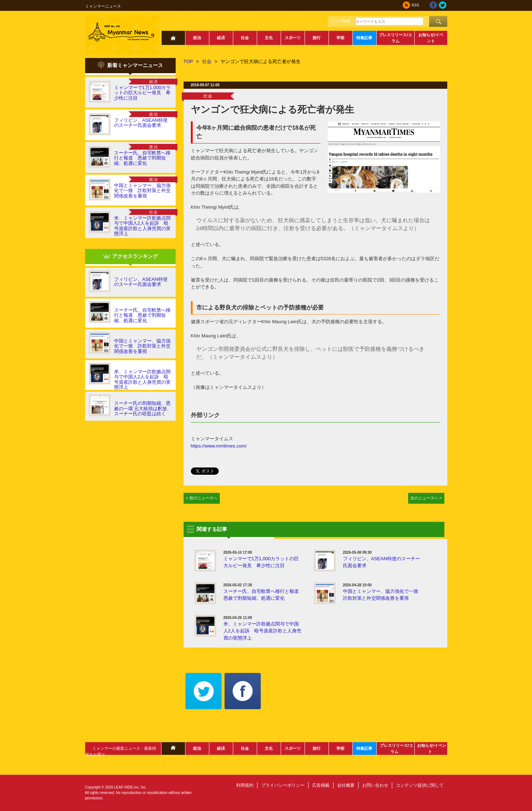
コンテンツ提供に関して (420, 785)
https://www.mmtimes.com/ (219, 446)
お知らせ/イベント (431, 38)
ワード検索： (343, 21)
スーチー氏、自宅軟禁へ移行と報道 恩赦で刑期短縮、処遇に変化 (142, 158)
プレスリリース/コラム (395, 38)
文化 (269, 38)
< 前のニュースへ (202, 498)
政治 (197, 38)
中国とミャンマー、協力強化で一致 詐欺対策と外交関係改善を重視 (142, 191)
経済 (221, 38)
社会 (245, 38)
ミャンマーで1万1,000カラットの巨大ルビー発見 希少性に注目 (143, 93)
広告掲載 (321, 785)
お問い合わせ (375, 785)
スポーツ (293, 38)
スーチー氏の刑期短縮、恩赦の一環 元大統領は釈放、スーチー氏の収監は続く (143, 408)
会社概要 (346, 785)
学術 (340, 38)
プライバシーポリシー (283, 785)
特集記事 (364, 38)
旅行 (317, 38)
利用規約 (245, 785)
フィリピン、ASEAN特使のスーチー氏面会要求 (141, 123)
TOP (188, 61)
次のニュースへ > (426, 498)
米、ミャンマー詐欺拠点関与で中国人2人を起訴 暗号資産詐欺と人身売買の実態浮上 (142, 226)
